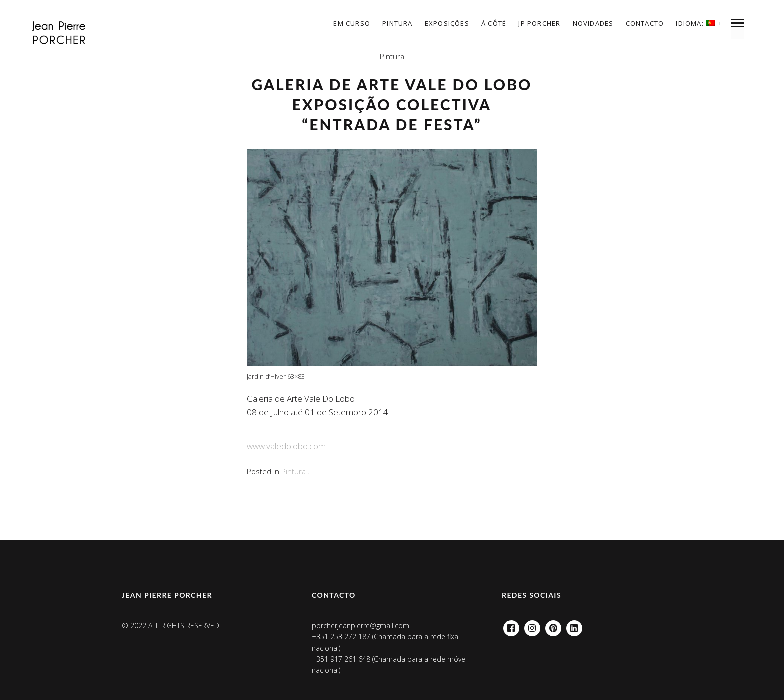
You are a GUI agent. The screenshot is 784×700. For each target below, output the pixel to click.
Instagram (532, 626)
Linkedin (574, 626)
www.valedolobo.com (286, 446)
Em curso (352, 23)
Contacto (645, 23)
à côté (494, 23)
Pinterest (553, 626)
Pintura (397, 23)
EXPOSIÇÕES (447, 23)
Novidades (593, 23)
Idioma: (695, 23)
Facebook (511, 626)
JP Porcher (539, 23)
